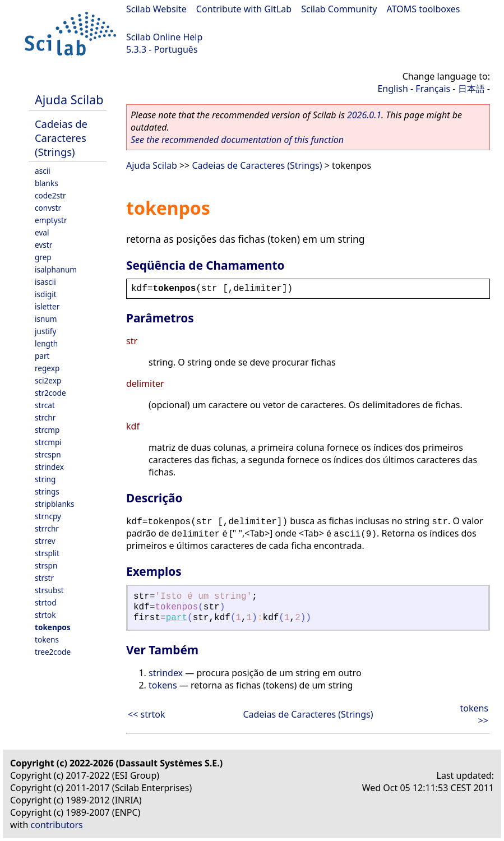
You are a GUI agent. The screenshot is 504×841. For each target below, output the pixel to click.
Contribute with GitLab (244, 9)
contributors (57, 825)
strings (47, 491)
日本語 (471, 89)
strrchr (47, 528)
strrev (45, 541)
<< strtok (147, 714)
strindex (49, 467)
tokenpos (53, 627)
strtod (46, 602)
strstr (44, 578)
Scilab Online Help (164, 37)
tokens (47, 639)
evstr (43, 245)
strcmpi (48, 442)
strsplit (47, 553)
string (45, 479)
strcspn (48, 454)
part (42, 356)
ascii (43, 171)
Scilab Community (339, 9)
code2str (50, 195)
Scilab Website (156, 9)
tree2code (53, 652)
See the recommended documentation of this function (237, 140)
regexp (47, 368)
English (392, 89)
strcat (45, 405)
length (46, 343)
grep (43, 257)
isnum (46, 319)
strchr (45, 417)
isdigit (46, 294)
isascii (45, 282)
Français (433, 89)
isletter (47, 306)
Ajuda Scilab (69, 100)
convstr (48, 208)
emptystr (51, 220)
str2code (50, 393)
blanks (47, 183)
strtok (45, 615)
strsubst (49, 590)
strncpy (48, 516)
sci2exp (48, 380)
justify (45, 331)
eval (42, 232)
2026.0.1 (364, 115)
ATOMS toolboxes (424, 9)
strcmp (47, 430)
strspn (46, 565)
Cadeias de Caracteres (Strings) (61, 138)
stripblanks (55, 504)
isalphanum (56, 269)
